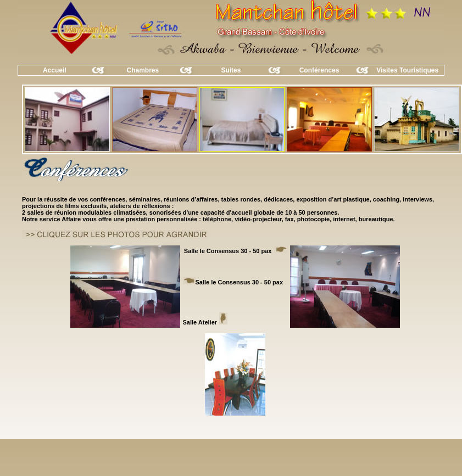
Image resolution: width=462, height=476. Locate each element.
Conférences (319, 70)
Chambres (143, 70)
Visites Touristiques (407, 70)
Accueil (55, 70)
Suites (231, 70)
